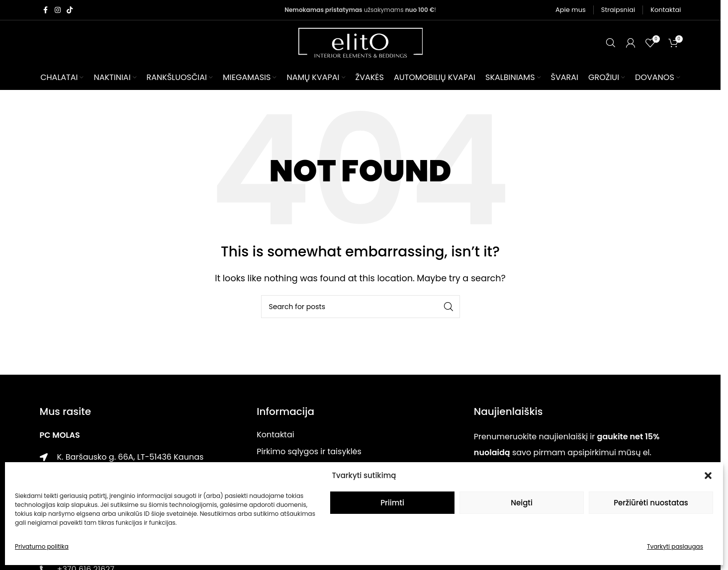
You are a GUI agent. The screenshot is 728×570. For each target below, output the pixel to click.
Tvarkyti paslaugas (675, 546)
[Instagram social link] (58, 10)
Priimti (392, 503)
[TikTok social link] (70, 10)
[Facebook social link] (46, 10)
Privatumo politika (42, 546)
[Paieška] (611, 43)
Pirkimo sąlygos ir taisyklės (309, 451)
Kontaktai (275, 435)
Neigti (522, 503)
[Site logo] (361, 42)
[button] (708, 476)
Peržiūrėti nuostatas (651, 503)
